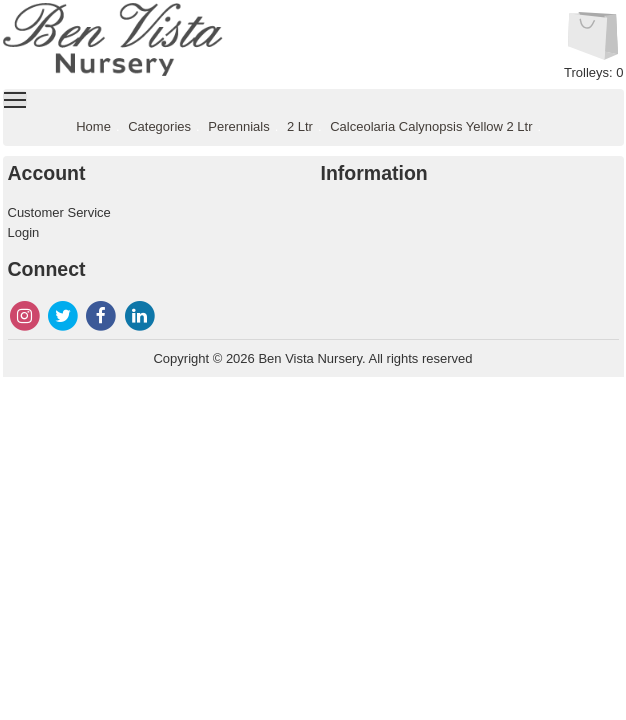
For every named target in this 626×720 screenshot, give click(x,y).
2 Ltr (300, 126)
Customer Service (59, 212)
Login (24, 232)
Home (93, 126)
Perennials (238, 126)
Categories (159, 126)
